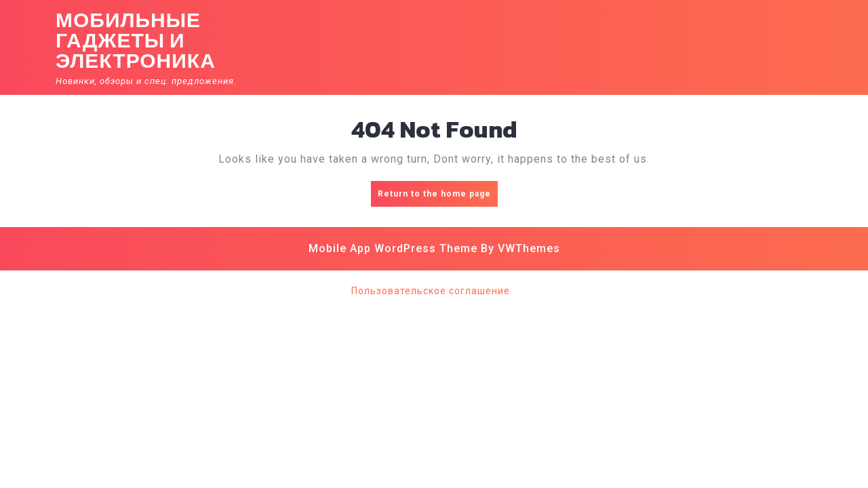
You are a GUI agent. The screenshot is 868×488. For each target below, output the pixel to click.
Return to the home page (438, 197)
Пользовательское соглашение (431, 291)
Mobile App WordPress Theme (393, 248)
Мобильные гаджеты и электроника (136, 40)
